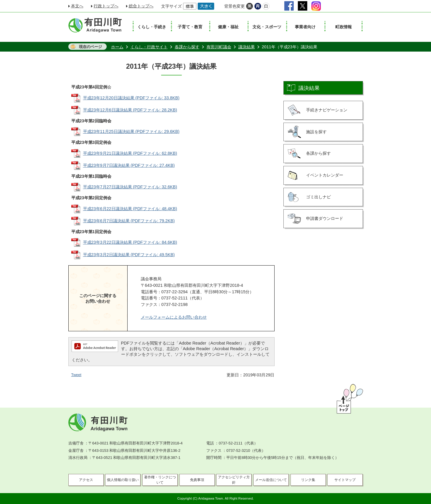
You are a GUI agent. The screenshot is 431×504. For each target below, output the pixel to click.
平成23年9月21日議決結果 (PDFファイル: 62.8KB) (130, 153)
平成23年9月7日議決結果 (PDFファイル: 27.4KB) (129, 165)
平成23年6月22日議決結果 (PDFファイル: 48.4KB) (130, 209)
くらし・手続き (152, 27)
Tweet (76, 375)
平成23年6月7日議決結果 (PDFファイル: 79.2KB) (129, 221)
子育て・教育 (190, 27)
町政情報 (344, 27)
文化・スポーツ (267, 27)
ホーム (117, 47)
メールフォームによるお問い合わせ (174, 317)
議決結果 (247, 47)
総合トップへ (141, 6)
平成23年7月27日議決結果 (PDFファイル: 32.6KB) (130, 187)
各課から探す (187, 47)
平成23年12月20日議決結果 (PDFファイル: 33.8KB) (131, 98)
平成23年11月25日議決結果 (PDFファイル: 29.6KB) (131, 131)
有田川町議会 (219, 47)
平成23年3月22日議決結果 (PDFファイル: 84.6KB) (130, 242)
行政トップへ (106, 6)
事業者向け (305, 27)
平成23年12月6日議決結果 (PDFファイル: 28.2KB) (130, 110)
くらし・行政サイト (149, 47)
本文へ (77, 6)
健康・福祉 (228, 27)
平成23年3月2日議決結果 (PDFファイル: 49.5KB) (129, 255)
